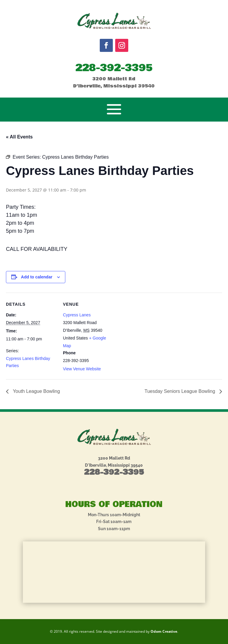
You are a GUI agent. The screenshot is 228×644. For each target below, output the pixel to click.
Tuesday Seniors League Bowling (180, 391)
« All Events (19, 137)
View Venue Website (82, 369)
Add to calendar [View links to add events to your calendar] (37, 277)
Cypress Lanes (77, 315)
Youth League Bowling (36, 391)
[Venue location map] (151, 334)
